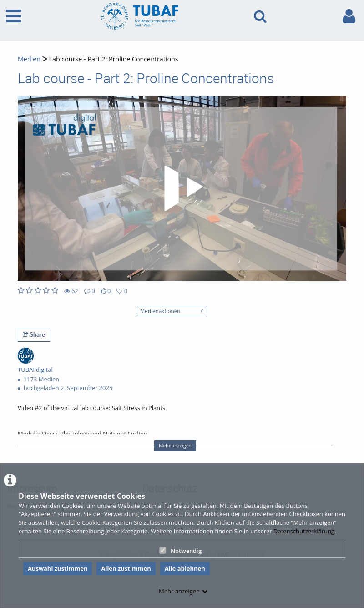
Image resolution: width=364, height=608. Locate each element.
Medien (29, 59)
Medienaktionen (160, 311)
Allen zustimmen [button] (126, 568)
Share (34, 334)
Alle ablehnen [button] (185, 568)
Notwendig (180, 551)
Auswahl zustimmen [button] (58, 568)
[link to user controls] (349, 16)
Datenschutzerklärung (304, 531)
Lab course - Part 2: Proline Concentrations (113, 59)
